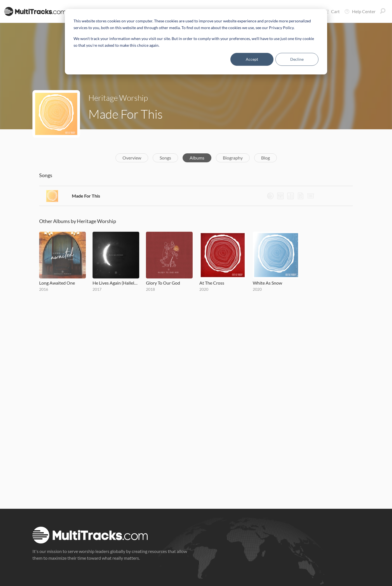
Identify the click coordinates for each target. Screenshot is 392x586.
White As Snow (267, 283)
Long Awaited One (57, 283)
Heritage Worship (118, 98)
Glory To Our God (163, 283)
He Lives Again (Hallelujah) (116, 283)
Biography (233, 158)
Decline (297, 59)
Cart (331, 11)
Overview (132, 158)
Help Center (360, 11)
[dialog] (196, 42)
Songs (165, 158)
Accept (252, 59)
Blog (265, 158)
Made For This (86, 196)
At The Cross (212, 283)
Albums (197, 158)
